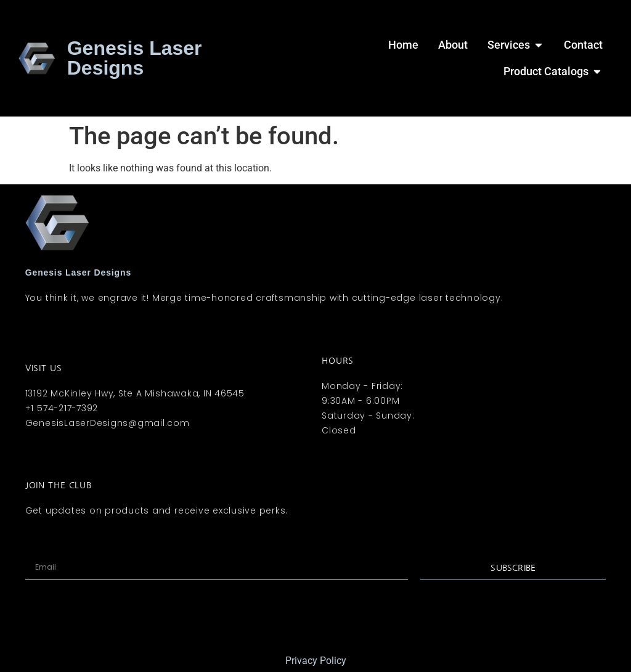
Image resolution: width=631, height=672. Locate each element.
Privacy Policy (316, 661)
